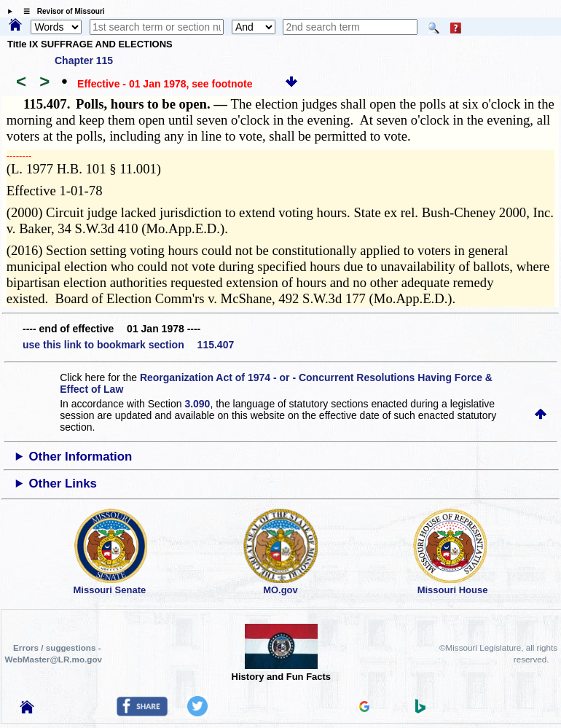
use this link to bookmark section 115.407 (128, 345)
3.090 (197, 404)
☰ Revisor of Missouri (60, 11)
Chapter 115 (84, 60)
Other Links (63, 484)
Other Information (81, 457)
